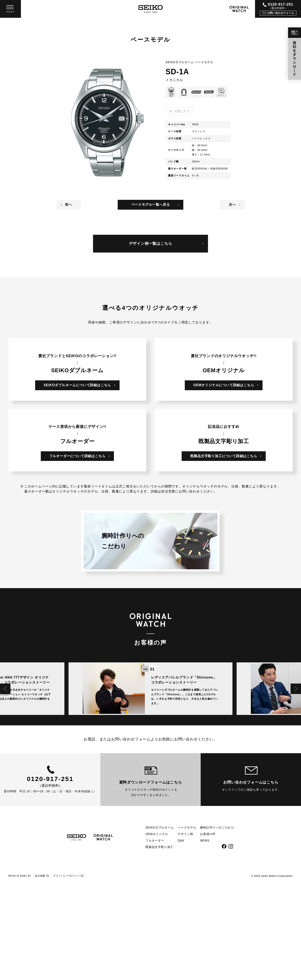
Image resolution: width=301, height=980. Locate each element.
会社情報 (42, 972)
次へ (232, 205)
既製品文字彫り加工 (159, 944)
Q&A (181, 937)
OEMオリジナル (157, 931)
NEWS (205, 937)
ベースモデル (187, 924)
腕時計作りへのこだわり (217, 924)
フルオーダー (155, 937)
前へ (69, 205)
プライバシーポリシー (68, 972)
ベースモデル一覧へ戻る (151, 205)
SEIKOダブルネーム (160, 924)
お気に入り (182, 111)
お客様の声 (208, 931)
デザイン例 (185, 931)
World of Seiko (19, 972)
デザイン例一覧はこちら (151, 244)
